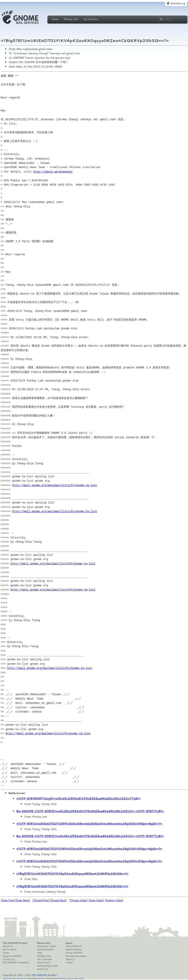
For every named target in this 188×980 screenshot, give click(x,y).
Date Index (96, 900)
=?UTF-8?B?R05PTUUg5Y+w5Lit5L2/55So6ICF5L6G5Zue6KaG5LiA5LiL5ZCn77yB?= (78, 799)
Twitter (69, 962)
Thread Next (58, 900)
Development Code (47, 966)
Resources (44, 943)
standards (21, 978)
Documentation (45, 949)
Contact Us (9, 959)
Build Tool (43, 969)
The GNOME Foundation (16, 962)
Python (70, 978)
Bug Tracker (44, 962)
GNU (81, 978)
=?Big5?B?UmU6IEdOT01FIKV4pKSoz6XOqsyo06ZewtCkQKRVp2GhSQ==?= (72, 874)
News (69, 943)
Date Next (23, 900)
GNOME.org (178, 3)
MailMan (62, 978)
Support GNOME (12, 956)
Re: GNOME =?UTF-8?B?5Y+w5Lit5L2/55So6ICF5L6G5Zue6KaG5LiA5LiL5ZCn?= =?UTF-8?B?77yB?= (90, 811)
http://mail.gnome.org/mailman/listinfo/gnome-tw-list (55, 485)
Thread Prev (41, 900)
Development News (76, 956)
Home (55, 19)
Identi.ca (70, 959)
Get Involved (10, 949)
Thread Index (78, 900)
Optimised (8, 978)
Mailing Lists (71, 19)
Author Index (114, 900)
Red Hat (41, 978)
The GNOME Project (15, 943)
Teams (6, 953)
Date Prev (8, 900)
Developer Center (47, 946)
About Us (8, 946)
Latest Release (73, 949)
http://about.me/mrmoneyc (53, 172)
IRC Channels (45, 959)
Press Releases (74, 946)
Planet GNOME (74, 953)
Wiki (40, 953)
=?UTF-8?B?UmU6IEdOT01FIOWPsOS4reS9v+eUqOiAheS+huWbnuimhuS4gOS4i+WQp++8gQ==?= (89, 824)
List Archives (90, 19)
